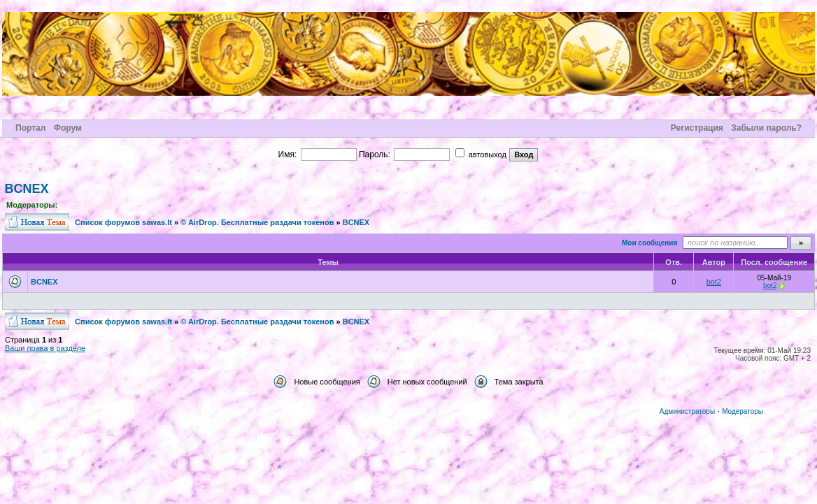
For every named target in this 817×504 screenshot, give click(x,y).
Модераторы (743, 411)
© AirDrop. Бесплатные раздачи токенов (257, 222)
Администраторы (687, 411)
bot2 (714, 282)
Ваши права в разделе (45, 348)
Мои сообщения (649, 243)
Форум (68, 128)
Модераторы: (32, 205)
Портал (30, 128)
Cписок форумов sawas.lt (123, 222)
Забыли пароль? (766, 128)
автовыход (481, 154)
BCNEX (27, 189)
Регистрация (697, 128)
